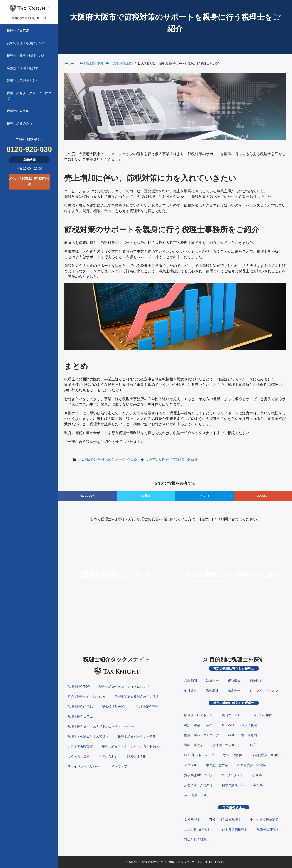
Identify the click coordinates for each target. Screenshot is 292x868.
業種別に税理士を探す (23, 81)
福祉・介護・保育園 (243, 735)
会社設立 (191, 691)
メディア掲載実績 (80, 746)
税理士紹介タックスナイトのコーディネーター (101, 726)
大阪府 (163, 460)
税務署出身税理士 (269, 829)
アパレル (191, 765)
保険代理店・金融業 (266, 755)
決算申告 (212, 681)
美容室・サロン (233, 715)
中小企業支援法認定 (264, 819)
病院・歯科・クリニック (202, 735)
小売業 (257, 775)
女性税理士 (192, 819)
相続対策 (256, 681)
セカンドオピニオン (264, 691)
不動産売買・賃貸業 (252, 765)
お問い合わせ (108, 756)
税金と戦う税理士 (197, 839)
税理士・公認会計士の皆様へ (88, 736)
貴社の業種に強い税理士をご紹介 (234, 574)
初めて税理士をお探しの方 (26, 43)
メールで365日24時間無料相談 (29, 181)
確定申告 (234, 691)
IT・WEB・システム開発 (240, 725)
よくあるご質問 (79, 756)
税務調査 (234, 681)
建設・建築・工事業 (199, 725)
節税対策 (178, 460)
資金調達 (212, 691)
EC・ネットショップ (199, 755)
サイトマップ (118, 766)
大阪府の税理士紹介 (94, 460)
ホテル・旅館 (263, 715)
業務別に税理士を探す (23, 68)
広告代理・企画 (195, 795)
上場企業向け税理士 (199, 829)
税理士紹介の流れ (20, 123)
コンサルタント (232, 775)
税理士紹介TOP (18, 31)
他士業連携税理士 (235, 829)
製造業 (258, 785)
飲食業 (193, 460)
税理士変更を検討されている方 (137, 697)
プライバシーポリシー (83, 766)
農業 (253, 745)
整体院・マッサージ (227, 745)
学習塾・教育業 (217, 765)
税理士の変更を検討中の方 (26, 56)
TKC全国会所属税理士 (225, 819)
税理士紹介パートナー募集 (137, 736)
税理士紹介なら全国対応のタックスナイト (174, 862)
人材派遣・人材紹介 (199, 785)
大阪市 (150, 460)
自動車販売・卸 (233, 785)
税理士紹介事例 (18, 111)
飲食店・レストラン (199, 715)
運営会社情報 (136, 756)
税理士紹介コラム (80, 716)
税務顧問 (191, 681)
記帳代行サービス (115, 707)
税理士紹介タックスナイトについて (31, 96)
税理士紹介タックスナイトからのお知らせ (132, 746)
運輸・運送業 (194, 745)
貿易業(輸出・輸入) (198, 775)
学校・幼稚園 (233, 755)
